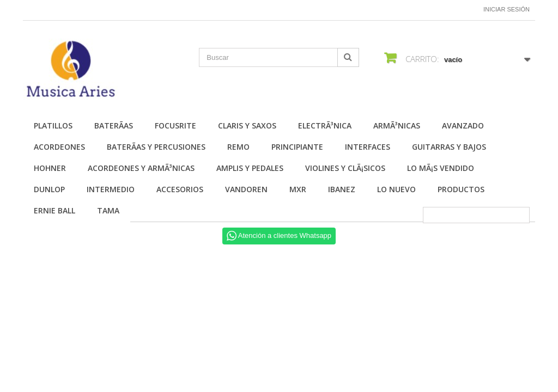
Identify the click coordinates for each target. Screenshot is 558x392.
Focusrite (175, 125)
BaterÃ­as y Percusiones (156, 147)
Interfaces (368, 147)
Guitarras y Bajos (449, 147)
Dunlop (49, 189)
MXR (298, 189)
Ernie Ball (54, 210)
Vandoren (246, 189)
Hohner (50, 168)
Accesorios (180, 189)
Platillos (53, 125)
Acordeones (59, 147)
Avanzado (463, 125)
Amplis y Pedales (250, 168)
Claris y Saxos (247, 125)
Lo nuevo (396, 189)
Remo (238, 147)
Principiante (297, 147)
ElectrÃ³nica (325, 125)
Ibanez (342, 189)
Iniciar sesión (507, 9)
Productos (461, 189)
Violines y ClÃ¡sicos (345, 168)
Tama (108, 210)
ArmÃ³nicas (397, 125)
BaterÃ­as (114, 125)
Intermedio (111, 189)
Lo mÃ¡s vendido (441, 168)
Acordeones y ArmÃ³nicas (141, 168)
